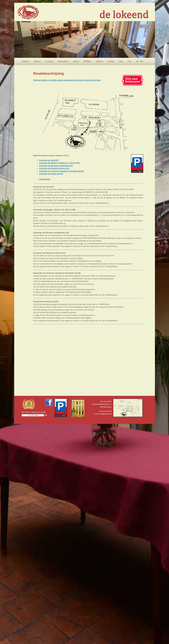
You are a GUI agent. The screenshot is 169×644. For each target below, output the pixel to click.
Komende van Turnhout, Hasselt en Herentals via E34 (61, 171)
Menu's (76, 61)
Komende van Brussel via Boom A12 (54, 168)
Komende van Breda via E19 (51, 174)
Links (121, 61)
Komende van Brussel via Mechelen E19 (56, 166)
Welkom (26, 61)
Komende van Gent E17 (49, 160)
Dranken (99, 61)
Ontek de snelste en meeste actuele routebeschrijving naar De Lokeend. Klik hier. (67, 80)
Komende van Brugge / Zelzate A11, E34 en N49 (59, 163)
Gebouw (37, 61)
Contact (111, 61)
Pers (130, 61)
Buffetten (88, 61)
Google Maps (45, 179)
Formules (49, 61)
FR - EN (140, 61)
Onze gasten (63, 61)
